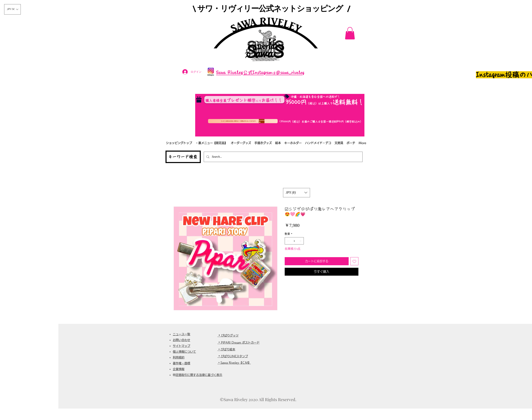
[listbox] (12, 9)
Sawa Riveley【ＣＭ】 (236, 363)
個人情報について (184, 352)
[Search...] (283, 157)
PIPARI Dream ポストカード (240, 343)
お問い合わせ (181, 340)
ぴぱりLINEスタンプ (234, 356)
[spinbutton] (294, 241)
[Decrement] (288, 241)
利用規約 (179, 357)
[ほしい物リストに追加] (354, 261)
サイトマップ (181, 346)
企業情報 (179, 369)
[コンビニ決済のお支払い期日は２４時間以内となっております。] (243, 121)
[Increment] (301, 241)
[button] (12, 9)
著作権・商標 (181, 363)
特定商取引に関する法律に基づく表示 (199, 375)
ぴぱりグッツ (230, 335)
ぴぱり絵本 (228, 349)
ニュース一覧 (181, 334)
